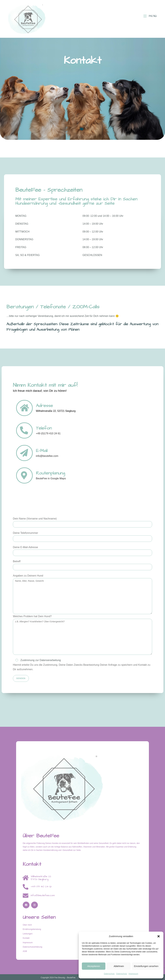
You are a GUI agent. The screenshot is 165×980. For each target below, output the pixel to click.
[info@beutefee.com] (26, 896)
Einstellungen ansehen (146, 966)
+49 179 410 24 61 (41, 886)
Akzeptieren (94, 966)
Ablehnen (119, 966)
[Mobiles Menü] (150, 16)
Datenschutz (109, 974)
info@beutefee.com (43, 895)
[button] (159, 936)
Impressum (133, 974)
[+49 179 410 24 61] (26, 887)
